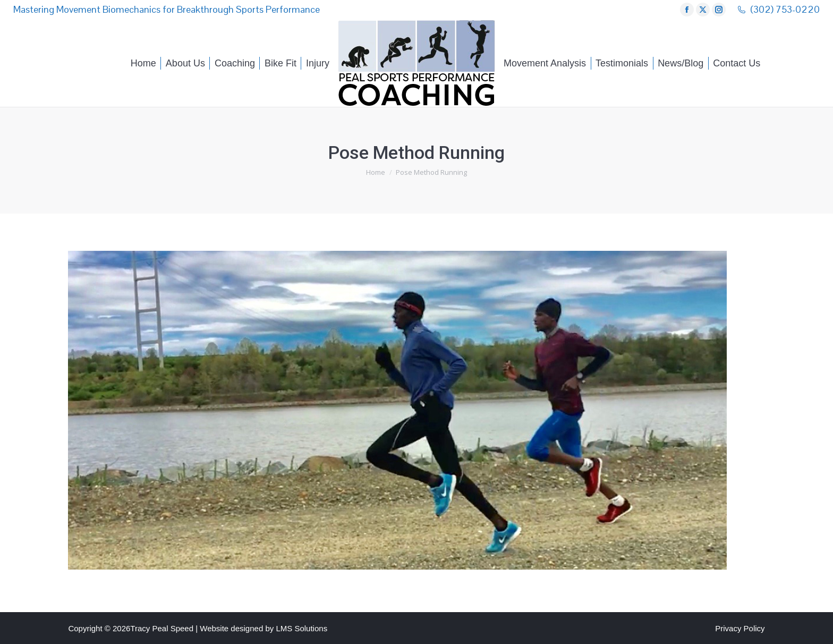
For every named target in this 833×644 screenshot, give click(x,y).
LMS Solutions (301, 628)
